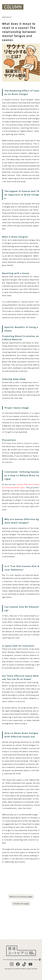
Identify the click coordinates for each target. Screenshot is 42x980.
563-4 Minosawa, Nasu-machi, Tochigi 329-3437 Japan (21, 960)
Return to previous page (21, 897)
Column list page (21, 904)
